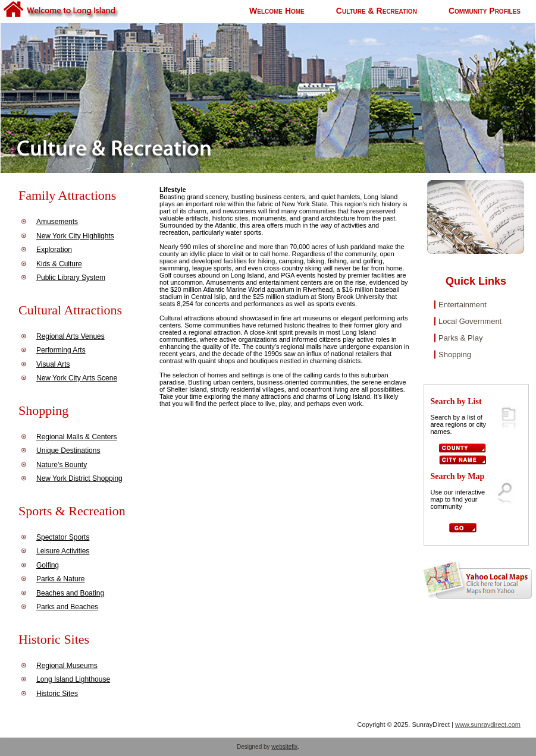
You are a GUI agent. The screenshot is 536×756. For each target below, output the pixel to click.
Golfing (48, 565)
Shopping (455, 355)
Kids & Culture (59, 264)
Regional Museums (67, 666)
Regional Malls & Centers (76, 437)
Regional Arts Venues (70, 336)
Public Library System (71, 278)
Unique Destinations (68, 451)
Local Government (470, 321)
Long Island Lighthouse (73, 679)
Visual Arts (53, 364)
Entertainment (463, 305)
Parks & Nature (60, 579)
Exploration (54, 250)
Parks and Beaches (67, 607)
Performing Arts (61, 350)
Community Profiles (485, 11)
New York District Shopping (79, 478)
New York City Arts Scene (77, 378)
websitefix (284, 747)
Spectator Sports (63, 537)
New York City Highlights (75, 236)
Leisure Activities (63, 551)
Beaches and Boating (70, 593)
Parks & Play (460, 338)
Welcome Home (277, 11)
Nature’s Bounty (62, 465)
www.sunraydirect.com (488, 724)
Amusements (57, 222)
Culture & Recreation (377, 11)
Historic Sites (57, 694)
